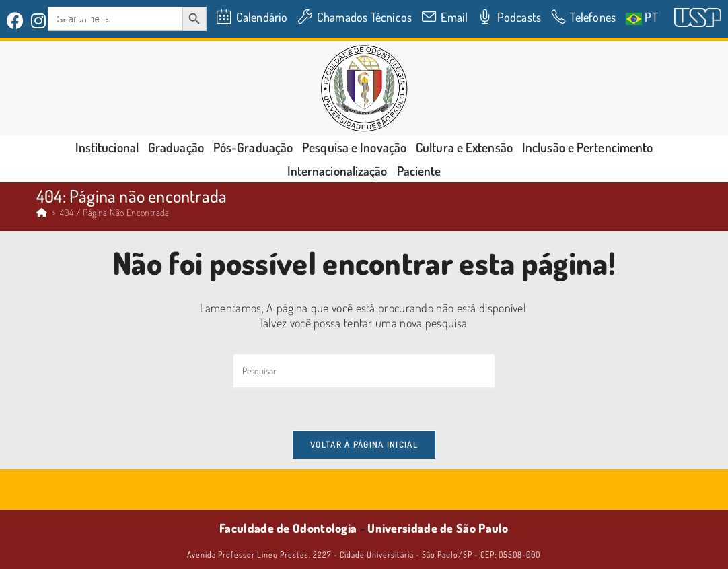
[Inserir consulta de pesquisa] (364, 372)
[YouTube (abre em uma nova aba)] (108, 21)
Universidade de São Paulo (438, 528)
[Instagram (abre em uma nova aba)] (39, 21)
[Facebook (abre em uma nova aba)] (17, 21)
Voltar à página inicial (364, 444)
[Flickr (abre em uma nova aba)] (84, 21)
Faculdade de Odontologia (288, 528)
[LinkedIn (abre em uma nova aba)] (62, 21)
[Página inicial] (42, 212)
